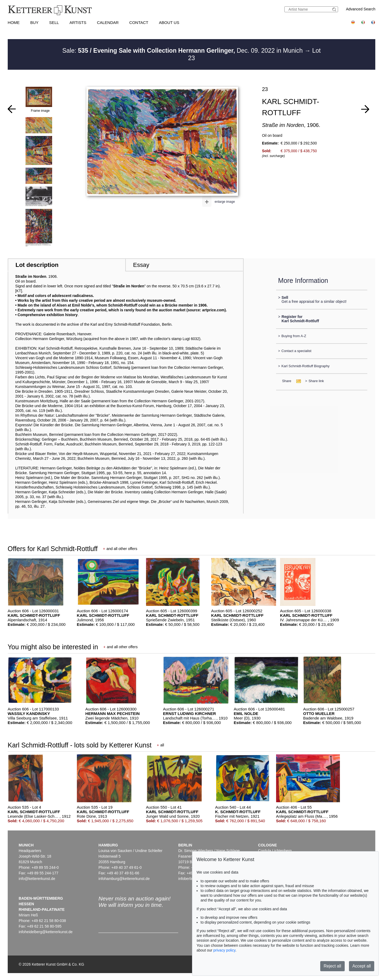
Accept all (362, 966)
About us (169, 22)
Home (14, 22)
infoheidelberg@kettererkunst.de (46, 932)
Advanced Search (361, 9)
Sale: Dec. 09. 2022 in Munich (183, 51)
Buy (34, 22)
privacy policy (224, 950)
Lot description (37, 265)
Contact (139, 22)
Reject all (332, 966)
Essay (141, 265)
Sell (54, 22)
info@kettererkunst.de (37, 879)
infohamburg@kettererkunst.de (124, 879)
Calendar (108, 22)
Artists (78, 22)
